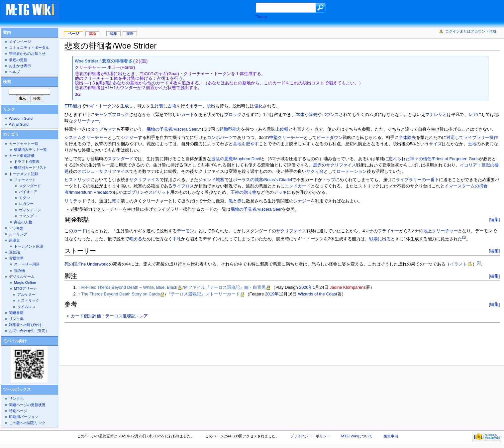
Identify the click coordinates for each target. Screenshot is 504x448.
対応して (455, 138)
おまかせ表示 (20, 66)
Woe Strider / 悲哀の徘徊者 (101, 61)
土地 (472, 144)
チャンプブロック (112, 115)
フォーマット (25, 180)
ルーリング (18, 234)
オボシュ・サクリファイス (103, 171)
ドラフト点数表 (27, 162)
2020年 (306, 287)
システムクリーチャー (86, 138)
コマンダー (28, 216)
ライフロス (183, 186)
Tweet (261, 17)
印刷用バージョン (24, 417)
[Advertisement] (164, 11)
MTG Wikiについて (357, 436)
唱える (136, 239)
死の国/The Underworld (87, 264)
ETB (69, 106)
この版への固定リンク (27, 423)
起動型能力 (230, 129)
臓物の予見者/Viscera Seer (172, 129)
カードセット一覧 (24, 144)
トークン (107, 106)
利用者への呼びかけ (25, 325)
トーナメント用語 (29, 246)
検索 (7, 82)
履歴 (130, 34)
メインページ (20, 42)
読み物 (19, 271)
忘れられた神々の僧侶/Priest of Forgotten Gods (434, 159)
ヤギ (90, 106)
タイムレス (26, 307)
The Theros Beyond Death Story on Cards (120, 294)
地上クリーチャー (441, 231)
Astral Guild (19, 124)
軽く (116, 201)
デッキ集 (16, 228)
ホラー (196, 106)
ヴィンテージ (30, 210)
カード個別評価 (22, 156)
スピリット (159, 192)
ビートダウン (330, 138)
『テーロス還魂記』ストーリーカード (203, 294)
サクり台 (315, 171)
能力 (77, 106)
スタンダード (121, 159)
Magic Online (25, 282)
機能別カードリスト (30, 168)
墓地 (237, 144)
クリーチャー (86, 121)
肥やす (252, 144)
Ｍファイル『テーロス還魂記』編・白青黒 (225, 287)
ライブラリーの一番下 (417, 180)
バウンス (330, 115)
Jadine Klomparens (348, 287)
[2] (479, 263)
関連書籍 (16, 313)
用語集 (14, 240)
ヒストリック (77, 180)
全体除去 (407, 138)
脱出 (211, 106)
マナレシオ (436, 115)
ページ (74, 34)
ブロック (233, 115)
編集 (494, 220)
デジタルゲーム (22, 277)
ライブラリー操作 (481, 138)
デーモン (185, 231)
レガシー (26, 204)
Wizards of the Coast (318, 294)
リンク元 (16, 398)
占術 (172, 106)
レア (473, 115)
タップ (97, 129)
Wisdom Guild (21, 118)
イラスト (458, 264)
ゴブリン (136, 192)
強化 (258, 106)
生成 (125, 106)
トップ (329, 180)
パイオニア (28, 192)
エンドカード (298, 186)
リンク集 (16, 319)
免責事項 (391, 436)
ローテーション (352, 171)
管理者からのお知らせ (27, 54)
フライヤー (389, 231)
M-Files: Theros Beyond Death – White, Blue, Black (129, 287)
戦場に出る (380, 239)
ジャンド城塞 (211, 180)
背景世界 (16, 258)
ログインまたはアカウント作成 (471, 31)
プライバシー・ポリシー (310, 436)
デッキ (280, 192)
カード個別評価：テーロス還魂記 (103, 316)
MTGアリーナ (25, 288)
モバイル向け (15, 341)
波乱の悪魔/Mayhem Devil (236, 159)
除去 (313, 115)
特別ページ (18, 411)
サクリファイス (341, 165)
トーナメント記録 (24, 174)
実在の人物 (23, 222)
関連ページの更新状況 (27, 405)
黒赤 (317, 165)
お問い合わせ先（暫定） (29, 331)
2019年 (272, 294)
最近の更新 (18, 60)
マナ (112, 129)
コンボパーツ (220, 138)
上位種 (282, 129)
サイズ (435, 144)
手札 (177, 239)
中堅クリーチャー (286, 138)
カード (188, 115)
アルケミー (26, 294)
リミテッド (75, 201)
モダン (24, 198)
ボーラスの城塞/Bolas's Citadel (262, 180)
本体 (300, 115)
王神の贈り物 (244, 192)
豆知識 (14, 252)
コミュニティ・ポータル (29, 48)
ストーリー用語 (27, 264)
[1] (464, 237)
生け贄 (157, 106)
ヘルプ (14, 72)
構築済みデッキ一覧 (30, 150)
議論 (92, 34)
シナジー (129, 138)
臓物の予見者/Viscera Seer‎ (256, 209)
